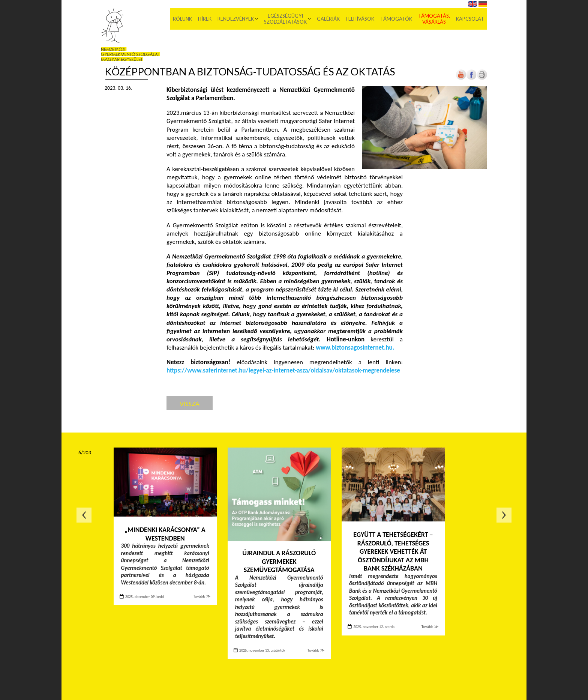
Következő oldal (504, 515)
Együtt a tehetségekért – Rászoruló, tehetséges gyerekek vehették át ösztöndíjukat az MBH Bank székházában (393, 551)
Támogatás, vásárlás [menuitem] (434, 19)
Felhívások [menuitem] (360, 19)
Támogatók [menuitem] (396, 19)
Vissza (190, 403)
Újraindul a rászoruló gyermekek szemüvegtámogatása (279, 561)
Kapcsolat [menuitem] (470, 19)
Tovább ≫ (202, 596)
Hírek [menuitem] (205, 19)
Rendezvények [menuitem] (236, 19)
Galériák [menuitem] (328, 19)
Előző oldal (84, 515)
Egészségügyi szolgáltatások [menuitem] (285, 19)
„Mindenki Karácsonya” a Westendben (165, 534)
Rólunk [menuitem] (182, 19)
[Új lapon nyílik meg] (471, 78)
